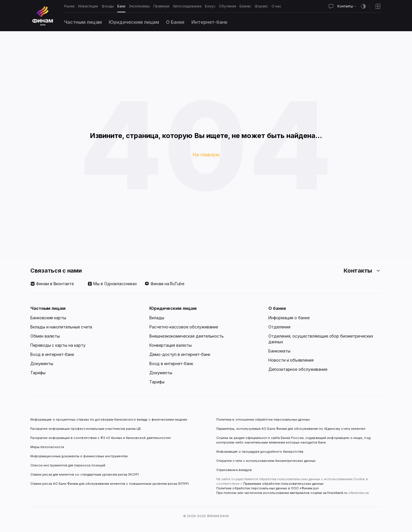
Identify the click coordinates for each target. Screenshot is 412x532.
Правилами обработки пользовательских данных (283, 484)
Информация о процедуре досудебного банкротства (260, 454)
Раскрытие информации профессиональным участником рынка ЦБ (86, 429)
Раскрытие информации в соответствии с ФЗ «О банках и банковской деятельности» (101, 438)
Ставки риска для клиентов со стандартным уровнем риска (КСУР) (85, 474)
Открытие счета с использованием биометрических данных (266, 461)
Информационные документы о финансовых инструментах (79, 456)
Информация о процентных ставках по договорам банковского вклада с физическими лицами (109, 419)
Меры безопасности (47, 447)
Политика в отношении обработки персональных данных (263, 419)
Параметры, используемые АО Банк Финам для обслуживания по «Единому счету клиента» (291, 429)
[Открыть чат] (331, 6)
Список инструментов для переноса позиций (68, 465)
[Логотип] (43, 16)
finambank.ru (337, 493)
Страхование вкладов (234, 470)
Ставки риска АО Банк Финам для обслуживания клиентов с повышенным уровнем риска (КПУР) (110, 484)
